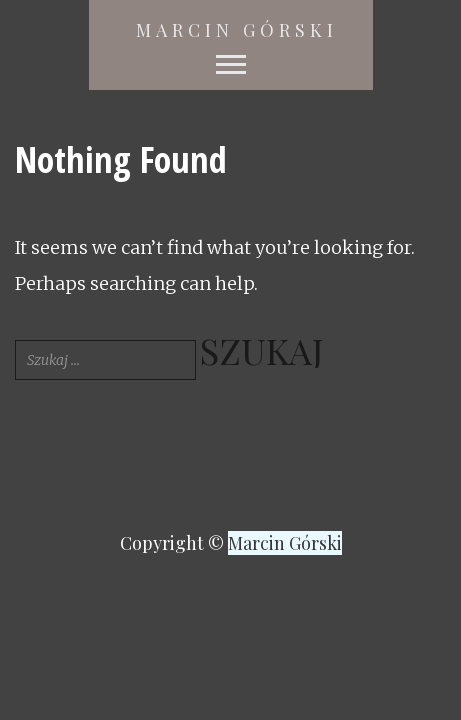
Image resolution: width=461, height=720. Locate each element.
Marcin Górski (237, 30)
